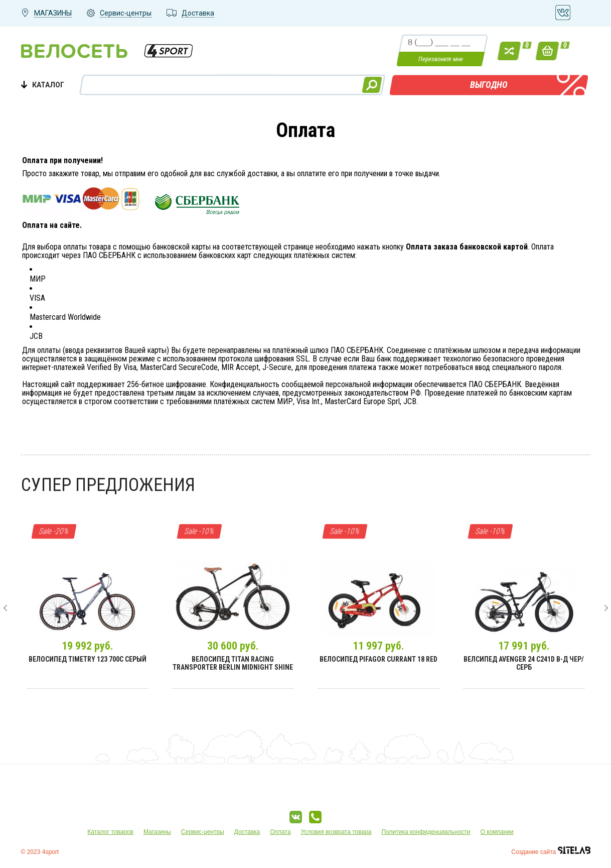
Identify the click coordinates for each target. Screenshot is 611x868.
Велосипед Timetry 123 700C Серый (88, 659)
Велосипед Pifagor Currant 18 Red (378, 659)
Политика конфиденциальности (426, 832)
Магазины (157, 832)
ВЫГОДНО (489, 85)
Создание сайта (551, 852)
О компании (497, 832)
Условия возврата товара (336, 832)
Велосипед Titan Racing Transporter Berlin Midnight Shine (233, 663)
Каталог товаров (110, 832)
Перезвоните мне (441, 59)
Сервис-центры (203, 832)
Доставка (247, 832)
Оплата (280, 832)
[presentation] (5, 608)
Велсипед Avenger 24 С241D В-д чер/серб (524, 663)
